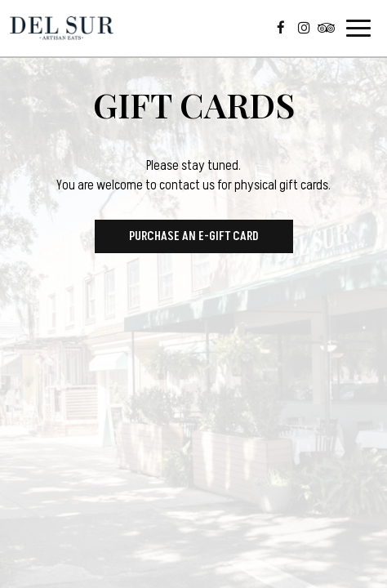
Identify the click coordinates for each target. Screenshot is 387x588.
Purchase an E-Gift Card (194, 236)
